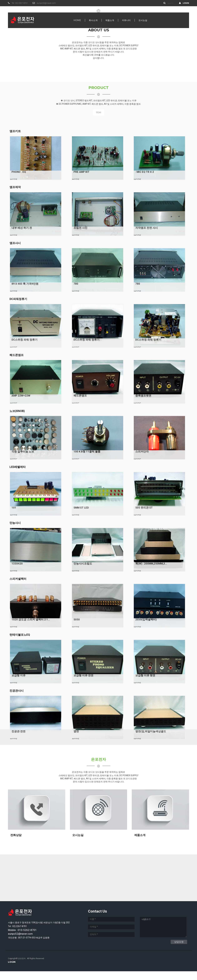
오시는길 (143, 20)
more (99, 112)
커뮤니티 (126, 20)
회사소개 (93, 20)
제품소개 (110, 20)
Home (77, 20)
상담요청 (179, 951)
